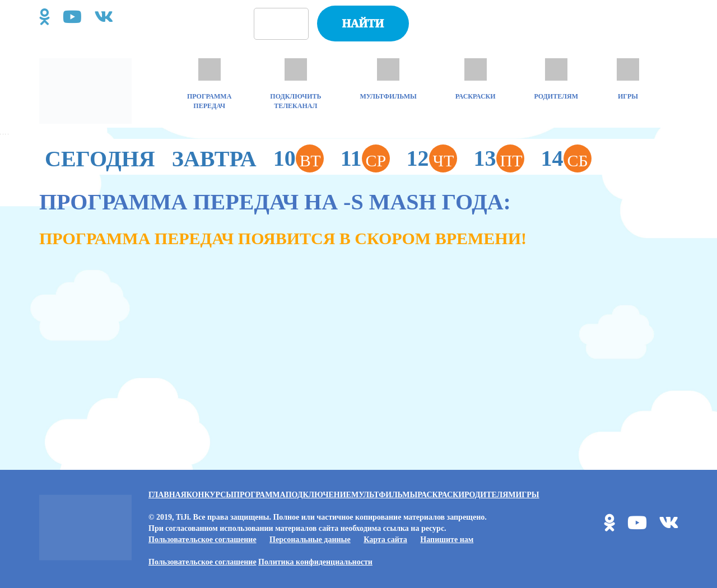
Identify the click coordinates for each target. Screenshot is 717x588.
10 (299, 158)
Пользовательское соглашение (202, 540)
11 (365, 158)
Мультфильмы (384, 495)
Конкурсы (210, 495)
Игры (527, 495)
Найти (363, 24)
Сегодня (100, 159)
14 (566, 158)
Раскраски (441, 495)
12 (432, 158)
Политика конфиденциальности (315, 562)
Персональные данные (310, 540)
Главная (167, 495)
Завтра (214, 159)
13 (499, 158)
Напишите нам (447, 540)
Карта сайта (385, 540)
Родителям (490, 495)
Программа (260, 495)
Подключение (318, 495)
